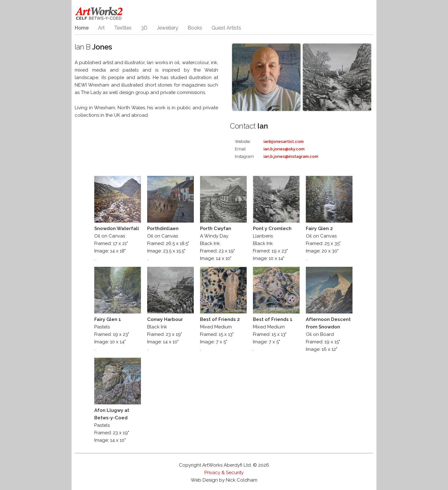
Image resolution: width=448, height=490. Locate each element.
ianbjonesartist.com (284, 141)
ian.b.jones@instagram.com (291, 156)
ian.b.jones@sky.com (284, 149)
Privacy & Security (224, 473)
